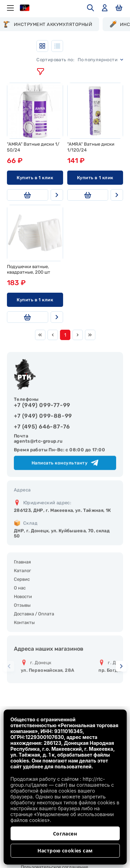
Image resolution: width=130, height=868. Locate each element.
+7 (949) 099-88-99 (43, 436)
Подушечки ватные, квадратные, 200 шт (29, 269)
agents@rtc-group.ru (38, 461)
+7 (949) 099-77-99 (42, 425)
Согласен (65, 834)
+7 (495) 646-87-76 (42, 447)
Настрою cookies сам (65, 851)
